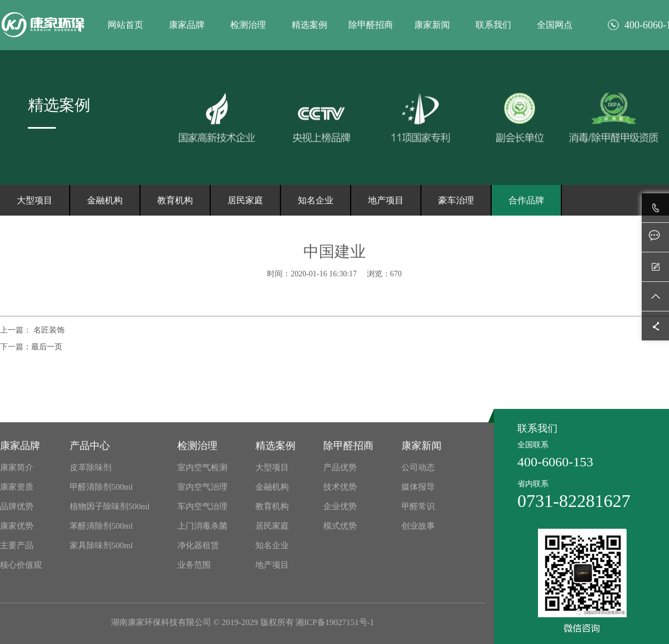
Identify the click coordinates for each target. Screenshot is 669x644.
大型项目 (35, 200)
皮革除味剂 (91, 467)
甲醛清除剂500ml (101, 487)
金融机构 (105, 200)
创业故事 (418, 526)
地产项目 (386, 200)
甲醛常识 (418, 506)
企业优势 (340, 506)
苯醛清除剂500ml (101, 526)
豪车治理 (456, 200)
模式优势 (340, 526)
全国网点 (555, 25)
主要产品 (17, 545)
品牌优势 (17, 506)
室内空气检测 (202, 467)
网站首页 (125, 25)
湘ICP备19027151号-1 (335, 622)
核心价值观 (21, 565)
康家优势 (17, 526)
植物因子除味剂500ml (110, 506)
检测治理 (248, 25)
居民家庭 (245, 200)
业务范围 (194, 565)
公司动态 (418, 467)
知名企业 (316, 200)
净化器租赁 (198, 545)
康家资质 (17, 487)
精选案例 (309, 25)
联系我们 (493, 25)
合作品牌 (526, 200)
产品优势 (340, 467)
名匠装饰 (48, 330)
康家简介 (17, 467)
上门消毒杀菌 (202, 526)
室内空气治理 (202, 487)
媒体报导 (418, 487)
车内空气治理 (202, 506)
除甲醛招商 (371, 25)
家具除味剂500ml (101, 545)
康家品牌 (187, 25)
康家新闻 (432, 25)
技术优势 (340, 487)
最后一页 (47, 347)
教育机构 (175, 200)
